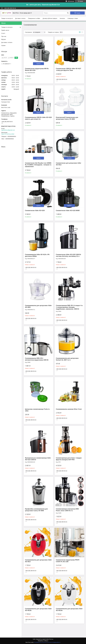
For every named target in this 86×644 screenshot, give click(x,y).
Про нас (4, 36)
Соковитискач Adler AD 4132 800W (68, 211)
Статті (3, 33)
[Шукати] (68, 13)
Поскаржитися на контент (40, 642)
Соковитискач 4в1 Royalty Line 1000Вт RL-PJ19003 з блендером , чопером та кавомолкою (38, 165)
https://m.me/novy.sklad (8, 134)
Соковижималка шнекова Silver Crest (69, 409)
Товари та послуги (6, 18)
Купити (39, 64)
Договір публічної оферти (50, 18)
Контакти (62, 18)
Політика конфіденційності (54, 642)
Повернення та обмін (34, 18)
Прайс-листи (5, 30)
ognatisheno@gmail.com (8, 130)
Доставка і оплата (20, 18)
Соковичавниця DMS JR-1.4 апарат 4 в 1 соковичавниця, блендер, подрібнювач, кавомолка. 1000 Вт (69, 307)
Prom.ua (51, 639)
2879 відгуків (71, 1)
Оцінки (3, 45)
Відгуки (4, 39)
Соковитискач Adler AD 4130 (35, 211)
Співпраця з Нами (73, 18)
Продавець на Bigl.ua (43, 641)
